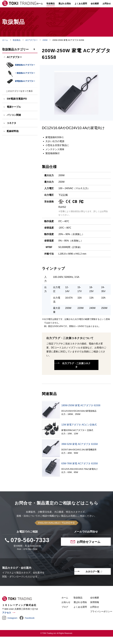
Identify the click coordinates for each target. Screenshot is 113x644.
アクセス (7, 620)
